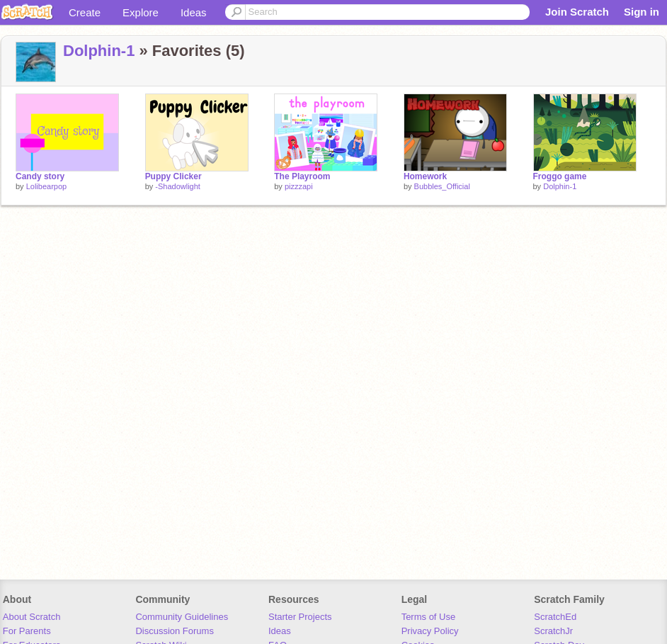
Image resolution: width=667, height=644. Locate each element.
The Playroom (302, 176)
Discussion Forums (175, 631)
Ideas (194, 12)
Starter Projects (300, 617)
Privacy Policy (430, 631)
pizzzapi (299, 186)
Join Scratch (577, 12)
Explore (141, 12)
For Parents (27, 631)
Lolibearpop (47, 186)
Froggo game (560, 176)
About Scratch (32, 617)
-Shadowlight (178, 186)
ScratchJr (553, 631)
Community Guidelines (182, 617)
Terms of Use (429, 617)
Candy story (40, 176)
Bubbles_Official (442, 186)
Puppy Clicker (173, 176)
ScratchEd (555, 617)
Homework (425, 176)
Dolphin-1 (99, 51)
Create (85, 12)
